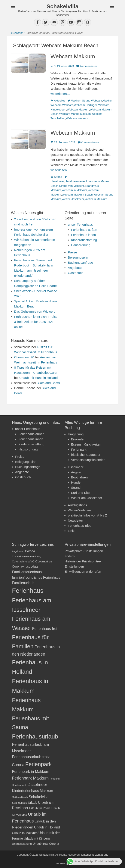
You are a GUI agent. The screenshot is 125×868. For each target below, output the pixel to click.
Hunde (76, 482)
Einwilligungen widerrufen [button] (83, 572)
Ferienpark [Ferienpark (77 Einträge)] (39, 764)
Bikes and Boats (48, 383)
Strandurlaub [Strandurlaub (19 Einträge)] (19, 803)
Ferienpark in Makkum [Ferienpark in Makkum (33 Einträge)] (31, 772)
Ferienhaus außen (84, 230)
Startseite (18, 33)
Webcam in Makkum (74, 190)
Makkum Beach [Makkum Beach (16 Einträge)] (20, 797)
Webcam (68, 105)
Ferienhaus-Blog (80, 526)
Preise (72, 252)
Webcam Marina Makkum (75, 114)
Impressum (62, 863)
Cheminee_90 (24, 357)
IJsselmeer (76, 467)
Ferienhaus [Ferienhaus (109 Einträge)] (28, 591)
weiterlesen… (60, 94)
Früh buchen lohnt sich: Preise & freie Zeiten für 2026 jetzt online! (36, 322)
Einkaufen (78, 439)
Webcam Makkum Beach (77, 195)
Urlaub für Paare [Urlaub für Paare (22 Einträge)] (40, 808)
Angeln (76, 472)
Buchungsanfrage (80, 263)
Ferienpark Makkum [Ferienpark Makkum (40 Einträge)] (30, 778)
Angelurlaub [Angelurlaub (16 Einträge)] (18, 551)
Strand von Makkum (72, 186)
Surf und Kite (80, 493)
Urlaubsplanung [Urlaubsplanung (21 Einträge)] (22, 844)
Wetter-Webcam (79, 510)
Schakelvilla (63, 6)
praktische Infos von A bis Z (87, 515)
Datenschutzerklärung (95, 855)
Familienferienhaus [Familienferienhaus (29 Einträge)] (27, 572)
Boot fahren (79, 477)
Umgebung (76, 434)
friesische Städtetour (86, 455)
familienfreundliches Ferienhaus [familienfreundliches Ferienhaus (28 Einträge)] (36, 577)
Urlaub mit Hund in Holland (38, 378)
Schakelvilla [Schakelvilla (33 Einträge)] (39, 797)
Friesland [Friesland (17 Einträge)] (55, 779)
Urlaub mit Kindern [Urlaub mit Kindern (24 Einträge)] (37, 839)
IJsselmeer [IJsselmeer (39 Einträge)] (37, 785)
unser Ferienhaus (80, 224)
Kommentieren (89, 66)
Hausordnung (81, 245)
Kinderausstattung (84, 240)
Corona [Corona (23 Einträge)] (30, 551)
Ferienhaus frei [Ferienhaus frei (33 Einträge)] (45, 629)
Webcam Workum (77, 118)
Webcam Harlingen (86, 105)
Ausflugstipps (77, 505)
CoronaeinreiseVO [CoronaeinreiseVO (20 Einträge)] (23, 561)
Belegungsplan (78, 257)
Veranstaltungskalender (88, 460)
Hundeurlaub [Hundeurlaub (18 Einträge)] (19, 785)
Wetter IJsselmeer (73, 199)
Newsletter (75, 520)
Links (72, 531)
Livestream (93, 181)
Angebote (75, 268)
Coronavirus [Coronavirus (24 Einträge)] (44, 561)
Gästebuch (76, 273)
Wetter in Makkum (96, 199)
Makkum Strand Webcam (86, 101)
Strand (58, 177)
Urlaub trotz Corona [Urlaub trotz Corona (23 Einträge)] (46, 844)
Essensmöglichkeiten (86, 444)
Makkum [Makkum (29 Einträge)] (46, 791)
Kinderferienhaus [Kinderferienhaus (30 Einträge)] (25, 791)
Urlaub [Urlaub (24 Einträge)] (32, 803)
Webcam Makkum (73, 56)
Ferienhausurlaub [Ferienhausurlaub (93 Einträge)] (35, 736)
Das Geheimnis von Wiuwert (34, 311)
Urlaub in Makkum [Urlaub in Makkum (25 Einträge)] (25, 833)
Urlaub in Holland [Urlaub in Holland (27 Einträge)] (47, 827)
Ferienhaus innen (83, 235)
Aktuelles (60, 101)
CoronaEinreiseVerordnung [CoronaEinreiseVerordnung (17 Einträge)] (27, 556)
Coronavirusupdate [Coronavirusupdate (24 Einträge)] (25, 566)
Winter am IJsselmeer (87, 498)
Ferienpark (79, 449)
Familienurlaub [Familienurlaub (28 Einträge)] (23, 583)
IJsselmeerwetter (75, 181)
